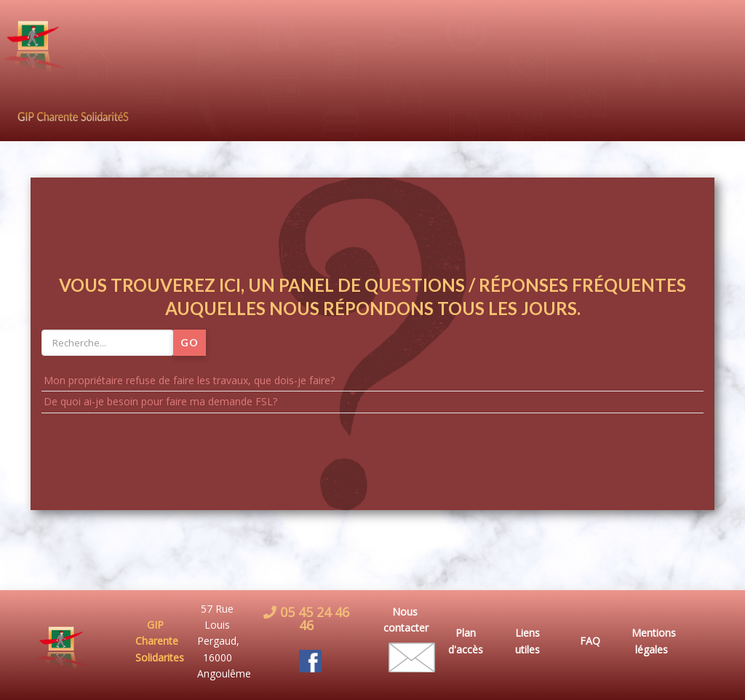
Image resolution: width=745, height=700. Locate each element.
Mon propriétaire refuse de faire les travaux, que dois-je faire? (189, 380)
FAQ (590, 641)
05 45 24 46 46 (313, 619)
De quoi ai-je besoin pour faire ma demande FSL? (160, 401)
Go (190, 342)
